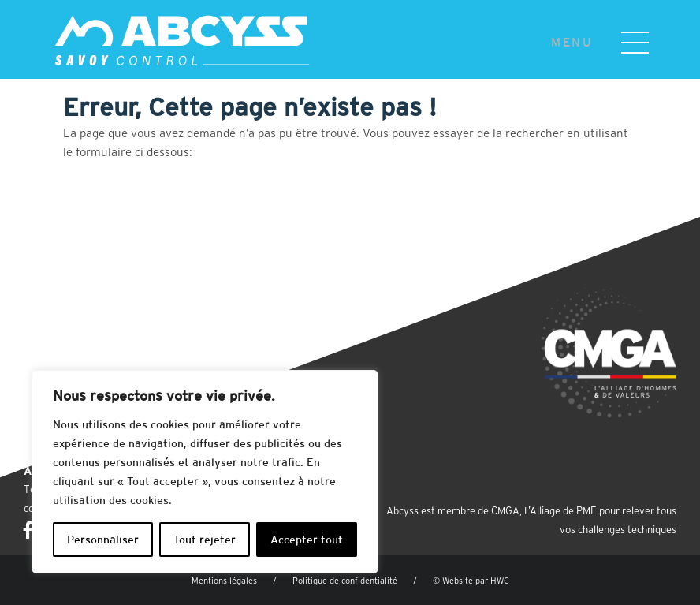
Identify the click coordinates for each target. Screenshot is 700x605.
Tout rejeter (205, 540)
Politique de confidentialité (345, 581)
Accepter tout (307, 540)
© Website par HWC (471, 581)
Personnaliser (103, 540)
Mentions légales (224, 581)
